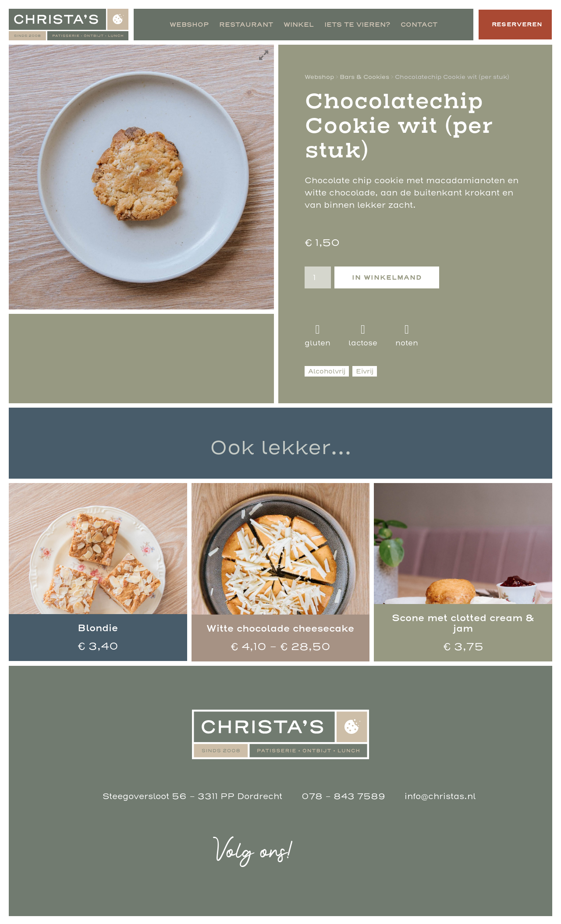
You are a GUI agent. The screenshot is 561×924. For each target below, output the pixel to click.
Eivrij (365, 371)
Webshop (182, 25)
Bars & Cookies (364, 77)
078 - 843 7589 (340, 796)
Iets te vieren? (350, 25)
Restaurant (239, 25)
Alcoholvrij (327, 371)
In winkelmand (387, 277)
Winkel (292, 25)
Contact (412, 25)
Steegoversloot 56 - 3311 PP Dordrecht (192, 796)
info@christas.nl (437, 796)
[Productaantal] (318, 277)
